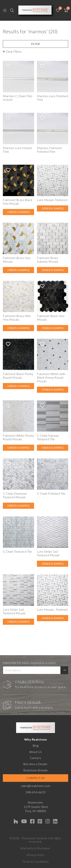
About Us (35, 752)
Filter (35, 44)
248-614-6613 (36, 792)
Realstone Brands (35, 770)
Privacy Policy (35, 855)
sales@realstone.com (36, 786)
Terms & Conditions (35, 862)
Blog (36, 745)
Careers (36, 758)
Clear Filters (14, 51)
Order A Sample (19, 212)
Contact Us (35, 778)
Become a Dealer (35, 764)
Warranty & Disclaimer (35, 848)
